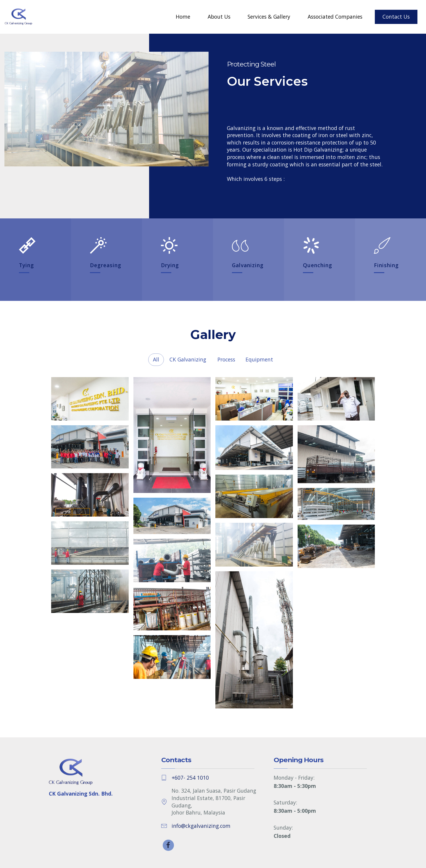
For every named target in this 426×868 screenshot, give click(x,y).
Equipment (259, 359)
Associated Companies (335, 17)
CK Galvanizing (188, 359)
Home (183, 17)
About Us (219, 17)
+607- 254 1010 (190, 778)
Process (226, 359)
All (156, 359)
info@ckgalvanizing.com (201, 826)
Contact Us (396, 17)
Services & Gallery (269, 17)
